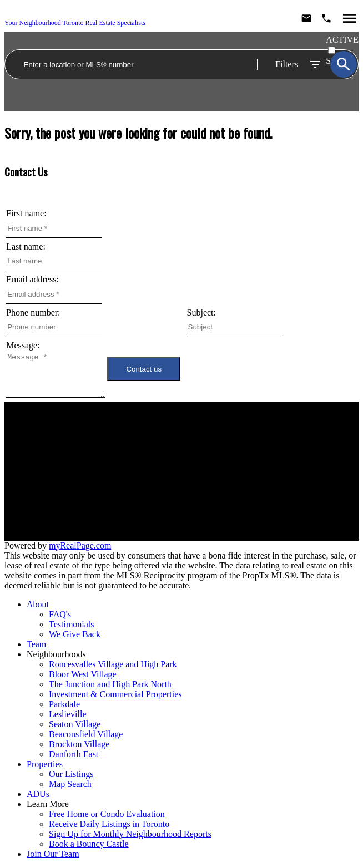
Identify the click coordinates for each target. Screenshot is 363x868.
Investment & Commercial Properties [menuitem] (115, 694)
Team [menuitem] (36, 644)
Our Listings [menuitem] (71, 774)
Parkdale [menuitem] (64, 704)
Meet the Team (89, 479)
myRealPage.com (80, 545)
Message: (23, 345)
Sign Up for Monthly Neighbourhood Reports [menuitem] (130, 834)
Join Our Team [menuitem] (53, 854)
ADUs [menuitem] (38, 794)
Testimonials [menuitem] (72, 624)
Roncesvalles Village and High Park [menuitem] (113, 664)
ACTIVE (342, 40)
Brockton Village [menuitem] (79, 744)
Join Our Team (89, 489)
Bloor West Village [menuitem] (83, 674)
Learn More (48, 804)
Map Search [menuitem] (70, 784)
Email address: (32, 279)
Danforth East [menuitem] (74, 754)
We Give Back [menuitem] (75, 634)
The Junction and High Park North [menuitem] (110, 684)
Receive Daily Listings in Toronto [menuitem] (109, 824)
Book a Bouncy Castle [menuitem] (89, 844)
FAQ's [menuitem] (60, 614)
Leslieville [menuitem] (68, 714)
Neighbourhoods (89, 469)
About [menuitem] (38, 604)
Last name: (26, 247)
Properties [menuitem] (45, 764)
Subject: (201, 313)
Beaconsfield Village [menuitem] (86, 734)
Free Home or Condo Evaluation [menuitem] (107, 814)
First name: (26, 213)
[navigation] (181, 729)
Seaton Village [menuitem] (75, 724)
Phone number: (33, 313)
